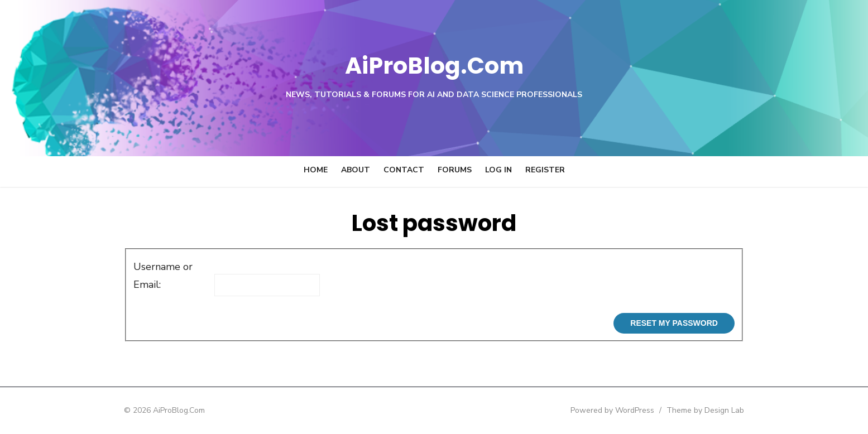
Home (316, 170)
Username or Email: (150, 276)
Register (545, 170)
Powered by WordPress (626, 410)
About (356, 170)
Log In (498, 170)
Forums (455, 170)
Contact (404, 170)
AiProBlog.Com (434, 64)
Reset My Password (687, 323)
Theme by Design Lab (719, 410)
